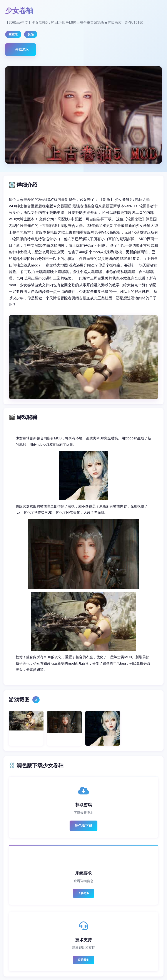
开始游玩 (22, 49)
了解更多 (83, 893)
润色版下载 (83, 826)
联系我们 (83, 960)
